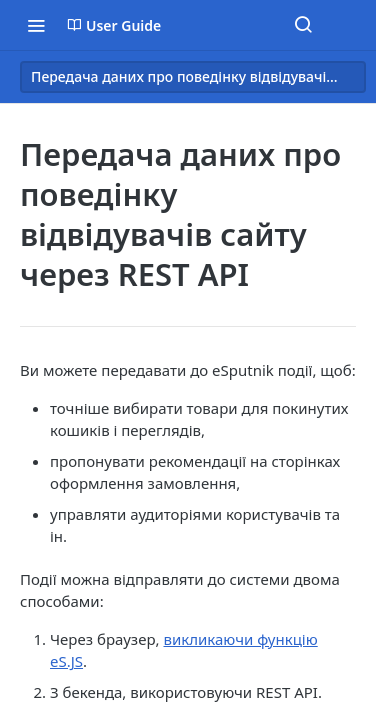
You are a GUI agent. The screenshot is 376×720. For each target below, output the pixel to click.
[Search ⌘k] (303, 25)
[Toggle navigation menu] (36, 25)
